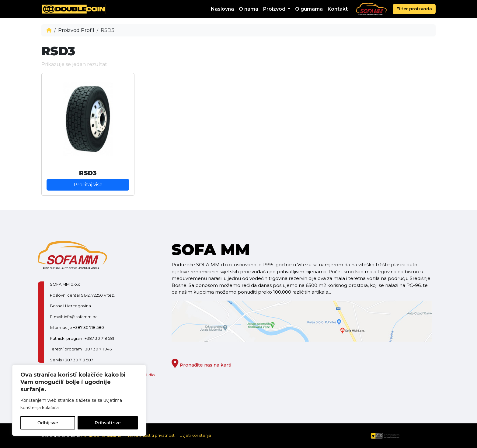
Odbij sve (48, 423)
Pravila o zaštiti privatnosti (150, 435)
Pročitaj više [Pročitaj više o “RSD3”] (88, 185)
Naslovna (222, 9)
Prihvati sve (108, 423)
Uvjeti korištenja (195, 435)
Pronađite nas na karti (201, 365)
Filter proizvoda (414, 9)
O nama (249, 9)
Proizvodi (275, 9)
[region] (79, 400)
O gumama (309, 9)
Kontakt (338, 9)
